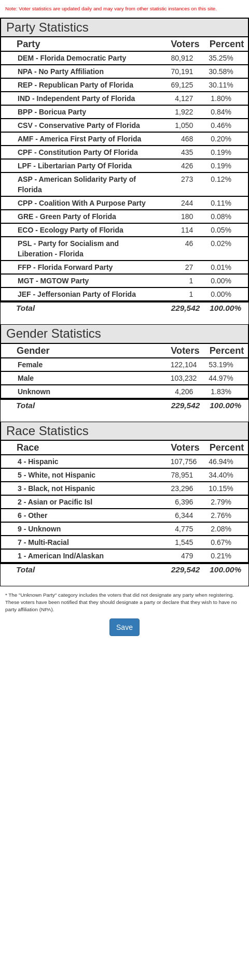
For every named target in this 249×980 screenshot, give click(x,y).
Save (125, 627)
